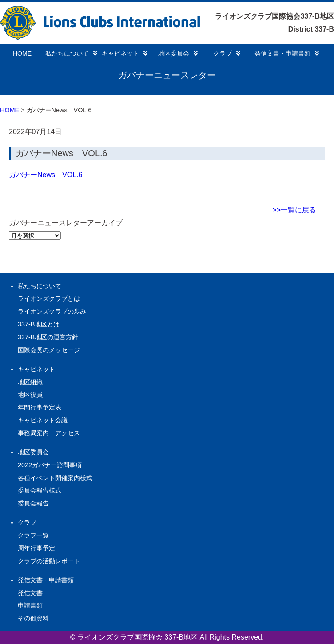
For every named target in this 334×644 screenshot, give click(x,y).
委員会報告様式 (40, 490)
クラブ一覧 (33, 535)
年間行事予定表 (40, 407)
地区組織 (30, 382)
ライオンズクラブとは (49, 298)
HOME (22, 53)
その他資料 (33, 618)
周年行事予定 (36, 548)
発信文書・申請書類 (287, 53)
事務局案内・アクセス (49, 433)
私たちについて (71, 53)
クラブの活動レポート (49, 561)
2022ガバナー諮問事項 (50, 465)
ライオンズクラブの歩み (52, 311)
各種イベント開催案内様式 (55, 478)
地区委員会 (178, 53)
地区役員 (30, 394)
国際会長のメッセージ (49, 350)
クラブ (227, 53)
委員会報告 (33, 503)
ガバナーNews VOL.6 (62, 153)
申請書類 (30, 605)
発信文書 (30, 593)
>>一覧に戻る (294, 210)
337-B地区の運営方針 (48, 337)
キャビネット (125, 53)
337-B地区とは (39, 324)
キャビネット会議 (43, 420)
